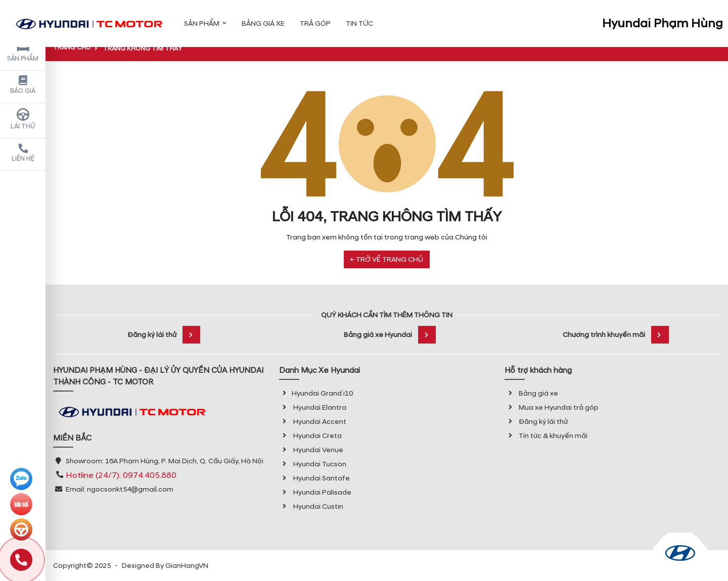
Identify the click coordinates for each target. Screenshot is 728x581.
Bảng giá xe (531, 393)
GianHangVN (187, 566)
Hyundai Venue (311, 450)
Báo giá (23, 85)
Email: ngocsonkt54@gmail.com (120, 489)
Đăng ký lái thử (164, 335)
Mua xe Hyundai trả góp (552, 407)
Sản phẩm (23, 52)
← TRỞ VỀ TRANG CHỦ (387, 259)
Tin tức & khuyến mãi (546, 436)
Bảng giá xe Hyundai (390, 335)
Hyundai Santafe (314, 478)
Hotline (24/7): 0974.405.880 (121, 475)
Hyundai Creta (310, 436)
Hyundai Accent (313, 422)
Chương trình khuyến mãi (616, 335)
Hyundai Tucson (313, 464)
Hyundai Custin (311, 506)
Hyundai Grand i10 (316, 393)
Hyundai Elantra (313, 407)
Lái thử (23, 119)
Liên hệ (23, 153)
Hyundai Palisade (315, 492)
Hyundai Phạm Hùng (663, 17)
